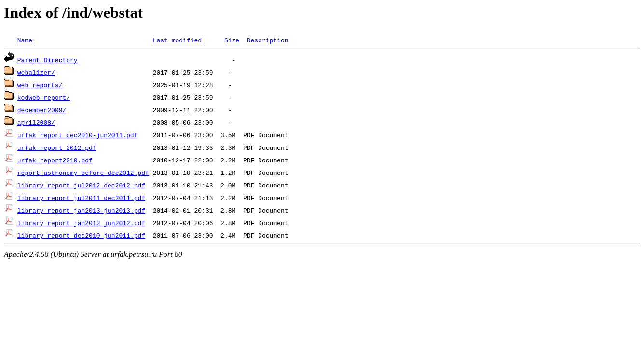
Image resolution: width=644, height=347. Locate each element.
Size (232, 40)
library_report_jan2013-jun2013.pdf (81, 210)
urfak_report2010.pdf (55, 160)
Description (268, 40)
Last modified (177, 40)
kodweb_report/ (44, 97)
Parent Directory (48, 60)
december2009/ (42, 110)
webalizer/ (36, 72)
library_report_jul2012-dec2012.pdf (81, 185)
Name (25, 40)
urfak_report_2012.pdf (57, 147)
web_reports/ (40, 85)
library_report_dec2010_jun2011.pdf (81, 235)
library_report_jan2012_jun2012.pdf (81, 223)
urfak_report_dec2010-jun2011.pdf (78, 135)
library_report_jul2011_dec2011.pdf (81, 198)
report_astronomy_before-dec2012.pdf (83, 173)
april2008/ (36, 122)
